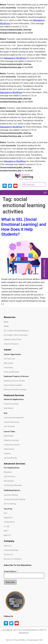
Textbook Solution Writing (14, 499)
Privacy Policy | (20, 640)
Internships (9, 367)
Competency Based (12, 445)
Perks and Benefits (11, 372)
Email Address (10, 571)
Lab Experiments (10, 458)
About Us (8, 546)
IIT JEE (7, 526)
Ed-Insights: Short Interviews (16, 335)
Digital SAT (8, 518)
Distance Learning (11, 404)
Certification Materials (13, 485)
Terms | (9, 640)
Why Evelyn (9, 363)
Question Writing (11, 495)
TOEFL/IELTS (9, 522)
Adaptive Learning (11, 440)
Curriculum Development (14, 417)
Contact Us (8, 554)
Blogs (6, 322)
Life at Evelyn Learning (13, 385)
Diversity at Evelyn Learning (15, 389)
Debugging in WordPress (15, 58)
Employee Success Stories (14, 381)
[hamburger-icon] (45, 193)
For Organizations (12, 468)
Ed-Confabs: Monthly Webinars (16, 331)
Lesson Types (9, 431)
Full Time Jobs (9, 359)
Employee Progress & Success (16, 376)
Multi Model (9, 436)
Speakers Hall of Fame (13, 339)
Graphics (7, 453)
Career (8, 350)
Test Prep (8, 509)
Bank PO (7, 535)
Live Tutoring (9, 426)
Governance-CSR (35, 640)
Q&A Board (8, 408)
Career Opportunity (12, 354)
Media (6, 326)
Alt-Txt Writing (10, 504)
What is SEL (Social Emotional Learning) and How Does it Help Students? (24, 227)
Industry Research (11, 344)
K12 (6, 413)
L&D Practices (10, 476)
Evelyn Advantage (11, 550)
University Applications (14, 399)
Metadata (8, 472)
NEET (6, 531)
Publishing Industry (12, 490)
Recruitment (9, 481)
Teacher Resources (12, 422)
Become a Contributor (13, 559)
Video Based (9, 449)
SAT (6, 513)
